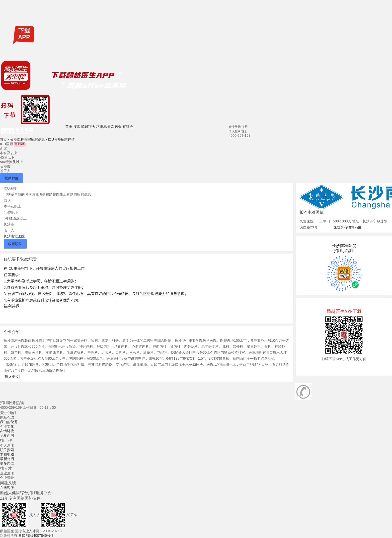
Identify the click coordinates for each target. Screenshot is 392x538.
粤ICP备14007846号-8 (36, 536)
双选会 (116, 127)
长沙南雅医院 (14, 236)
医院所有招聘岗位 (347, 227)
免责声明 (7, 435)
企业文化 (7, 426)
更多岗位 (7, 463)
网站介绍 (7, 417)
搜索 (77, 127)
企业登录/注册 (238, 127)
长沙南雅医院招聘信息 (28, 139)
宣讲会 (128, 127)
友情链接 (7, 431)
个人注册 (7, 445)
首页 (69, 127)
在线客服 (7, 488)
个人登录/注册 (238, 131)
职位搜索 (7, 450)
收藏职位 (11, 178)
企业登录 (7, 478)
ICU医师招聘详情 (61, 139)
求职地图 (103, 127)
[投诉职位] (12, 376)
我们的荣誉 (9, 422)
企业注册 (7, 473)
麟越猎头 (88, 127)
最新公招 (7, 459)
